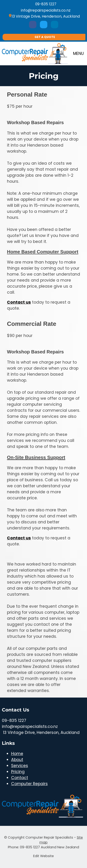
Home (17, 754)
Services (20, 766)
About (17, 760)
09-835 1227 (44, 4)
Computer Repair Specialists (49, 837)
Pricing (18, 772)
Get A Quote (45, 37)
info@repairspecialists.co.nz (43, 10)
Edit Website (43, 856)
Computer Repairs (29, 784)
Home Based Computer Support (43, 252)
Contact (20, 778)
